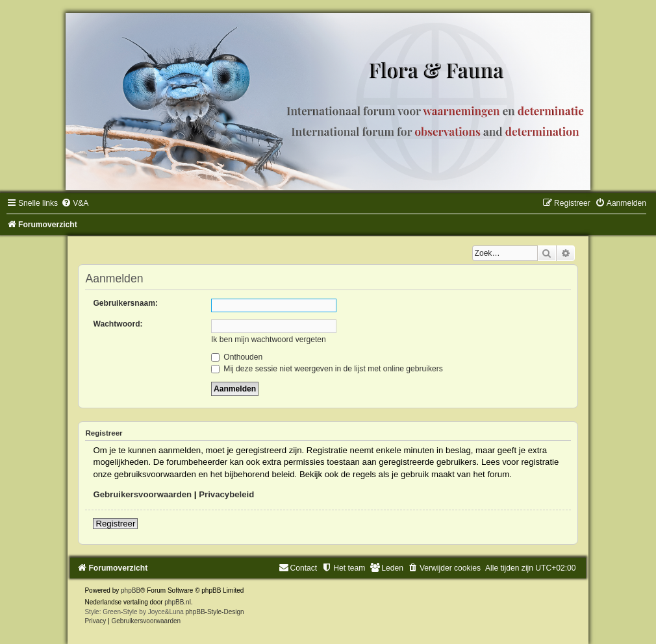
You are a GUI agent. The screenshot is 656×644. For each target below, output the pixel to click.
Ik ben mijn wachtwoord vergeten (269, 340)
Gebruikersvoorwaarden (142, 494)
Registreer (115, 524)
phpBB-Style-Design (215, 612)
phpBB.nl (178, 602)
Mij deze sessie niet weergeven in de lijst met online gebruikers (327, 369)
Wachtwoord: (118, 324)
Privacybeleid (226, 494)
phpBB (131, 590)
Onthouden (237, 357)
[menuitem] (75, 203)
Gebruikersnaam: (125, 303)
